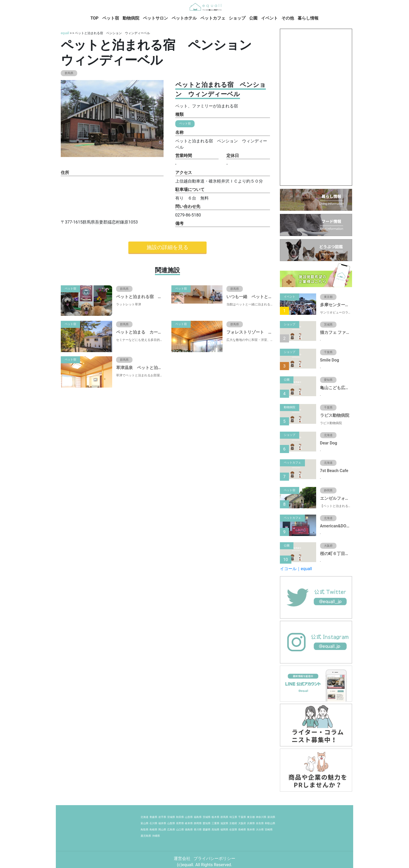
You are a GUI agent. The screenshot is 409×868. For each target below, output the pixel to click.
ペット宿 (111, 18)
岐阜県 (189, 823)
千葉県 (242, 817)
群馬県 (224, 817)
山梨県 (171, 823)
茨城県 (207, 817)
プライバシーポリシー (214, 858)
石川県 (153, 823)
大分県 (260, 830)
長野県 (180, 823)
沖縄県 (156, 836)
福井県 (162, 823)
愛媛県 (207, 830)
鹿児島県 (146, 836)
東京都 (251, 817)
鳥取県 (145, 830)
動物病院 (131, 18)
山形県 (189, 817)
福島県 (198, 817)
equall (65, 33)
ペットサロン (155, 18)
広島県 (171, 830)
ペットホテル (184, 18)
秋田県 (180, 817)
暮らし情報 (308, 18)
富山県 (145, 823)
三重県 (215, 823)
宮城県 (171, 817)
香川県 (198, 830)
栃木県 (215, 817)
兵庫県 (251, 823)
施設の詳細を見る (167, 247)
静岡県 (198, 823)
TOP (95, 18)
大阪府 (242, 823)
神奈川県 (261, 817)
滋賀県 (224, 823)
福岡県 (224, 830)
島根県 (153, 830)
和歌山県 (270, 823)
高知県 (215, 830)
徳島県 (189, 830)
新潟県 (271, 817)
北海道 (145, 817)
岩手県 (162, 817)
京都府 (233, 823)
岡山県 (162, 830)
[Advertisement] (316, 107)
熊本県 (251, 830)
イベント (269, 18)
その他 (288, 18)
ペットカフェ (213, 18)
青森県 (153, 817)
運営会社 (183, 858)
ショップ (237, 18)
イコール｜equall (296, 569)
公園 (253, 18)
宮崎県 (269, 830)
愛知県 (207, 823)
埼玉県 (233, 817)
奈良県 (260, 823)
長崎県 (242, 830)
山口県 (180, 830)
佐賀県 (233, 830)
